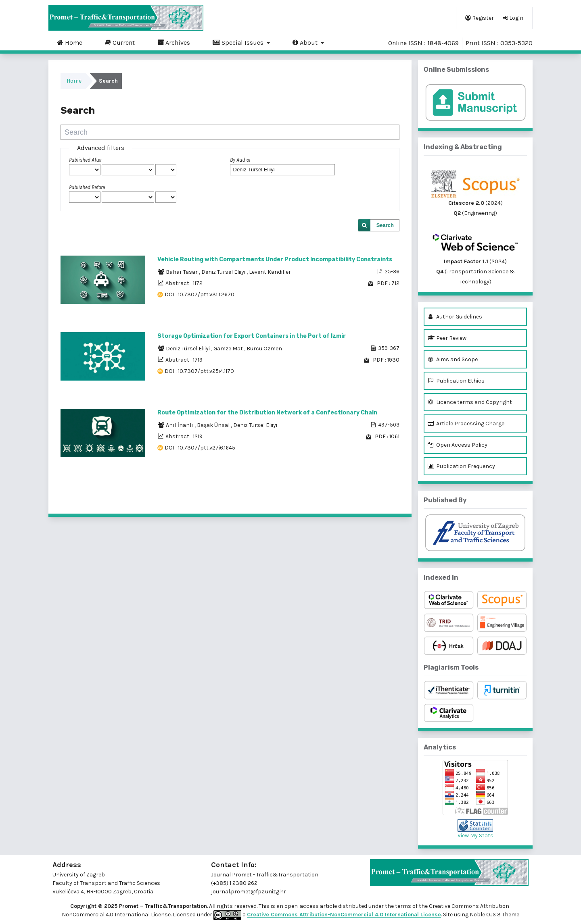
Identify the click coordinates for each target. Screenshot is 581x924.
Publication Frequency (461, 466)
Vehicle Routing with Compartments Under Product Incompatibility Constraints (275, 259)
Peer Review (447, 338)
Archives (174, 42)
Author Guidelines (455, 317)
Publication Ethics (456, 381)
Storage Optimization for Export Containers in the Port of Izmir (252, 336)
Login (513, 18)
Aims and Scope (453, 359)
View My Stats (475, 836)
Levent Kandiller (270, 272)
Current (120, 42)
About (306, 42)
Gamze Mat (229, 349)
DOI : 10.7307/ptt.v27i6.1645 (200, 448)
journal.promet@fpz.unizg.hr (249, 892)
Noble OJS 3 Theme (494, 915)
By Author (240, 160)
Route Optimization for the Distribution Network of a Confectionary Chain (267, 413)
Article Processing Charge (466, 423)
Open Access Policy (458, 445)
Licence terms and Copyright (470, 402)
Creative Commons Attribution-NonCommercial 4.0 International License (344, 915)
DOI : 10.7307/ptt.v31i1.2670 (200, 294)
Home (70, 42)
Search (385, 225)
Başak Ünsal (214, 425)
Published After (85, 160)
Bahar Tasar (182, 272)
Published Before (87, 187)
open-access (302, 906)
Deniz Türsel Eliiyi (224, 272)
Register (480, 18)
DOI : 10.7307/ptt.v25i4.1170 (199, 371)
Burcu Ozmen (264, 349)
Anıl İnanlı (180, 425)
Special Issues (239, 42)
